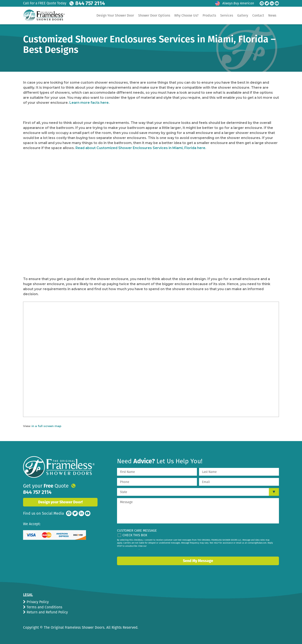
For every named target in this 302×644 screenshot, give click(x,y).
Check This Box (135, 535)
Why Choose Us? (186, 15)
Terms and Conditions (44, 607)
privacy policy (132, 549)
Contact (258, 15)
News (272, 15)
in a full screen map (46, 426)
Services (227, 15)
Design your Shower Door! (60, 497)
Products (209, 15)
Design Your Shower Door (115, 15)
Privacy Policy (37, 602)
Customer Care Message (137, 530)
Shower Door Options (154, 15)
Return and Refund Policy (47, 612)
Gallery (243, 15)
